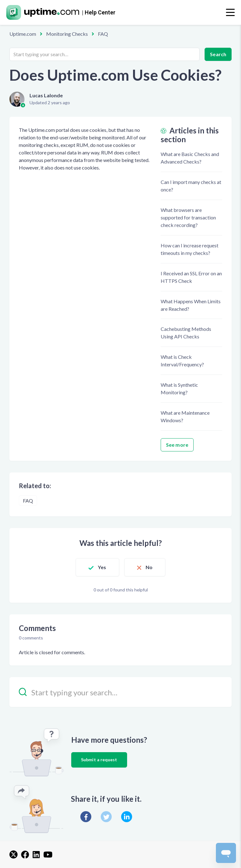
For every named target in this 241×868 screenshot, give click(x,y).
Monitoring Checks (67, 34)
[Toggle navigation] (230, 12)
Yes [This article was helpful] (102, 567)
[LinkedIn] (127, 817)
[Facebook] (86, 817)
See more (177, 445)
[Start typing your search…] (104, 54)
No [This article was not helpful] (149, 567)
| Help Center (99, 12)
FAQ (103, 34)
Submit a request (99, 760)
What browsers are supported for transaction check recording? (188, 217)
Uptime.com (23, 34)
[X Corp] (106, 817)
